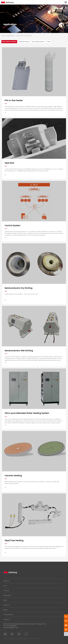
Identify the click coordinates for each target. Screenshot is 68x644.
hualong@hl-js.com (12, 628)
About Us (6, 581)
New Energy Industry (38, 42)
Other (49, 42)
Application (11, 36)
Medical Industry (24, 42)
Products (6, 591)
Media (5, 610)
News (5, 600)
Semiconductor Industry (9, 42)
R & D (5, 586)
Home (3, 36)
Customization (8, 615)
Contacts (6, 619)
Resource (6, 605)
